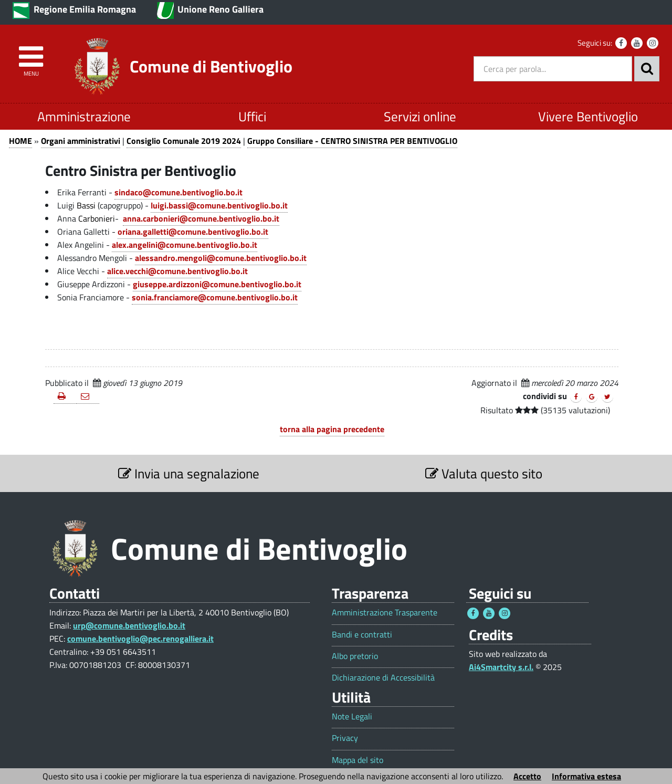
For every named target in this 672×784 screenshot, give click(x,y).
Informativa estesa (586, 776)
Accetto (527, 776)
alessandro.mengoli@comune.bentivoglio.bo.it (221, 258)
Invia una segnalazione (189, 473)
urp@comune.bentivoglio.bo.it (129, 625)
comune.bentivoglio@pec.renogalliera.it (140, 639)
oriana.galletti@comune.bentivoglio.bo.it (193, 232)
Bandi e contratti (362, 635)
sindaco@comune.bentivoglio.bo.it (178, 192)
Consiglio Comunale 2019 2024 (184, 141)
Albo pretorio (355, 656)
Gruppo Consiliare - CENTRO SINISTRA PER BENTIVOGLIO (352, 141)
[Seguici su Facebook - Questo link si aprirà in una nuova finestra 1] (473, 613)
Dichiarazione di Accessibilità (383, 678)
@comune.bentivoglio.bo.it (251, 284)
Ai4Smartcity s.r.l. (501, 667)
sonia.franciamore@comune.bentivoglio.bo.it (215, 297)
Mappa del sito (358, 760)
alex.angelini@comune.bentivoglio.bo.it (185, 245)
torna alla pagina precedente (332, 429)
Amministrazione (84, 116)
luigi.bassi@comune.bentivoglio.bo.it (219, 205)
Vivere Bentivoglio (588, 116)
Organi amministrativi (81, 141)
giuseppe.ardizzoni (167, 284)
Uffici (252, 116)
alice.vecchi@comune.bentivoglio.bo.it (177, 271)
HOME (20, 141)
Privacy (345, 738)
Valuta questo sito (484, 473)
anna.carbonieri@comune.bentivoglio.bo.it (201, 218)
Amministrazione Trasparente (385, 613)
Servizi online (420, 116)
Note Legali (352, 717)
